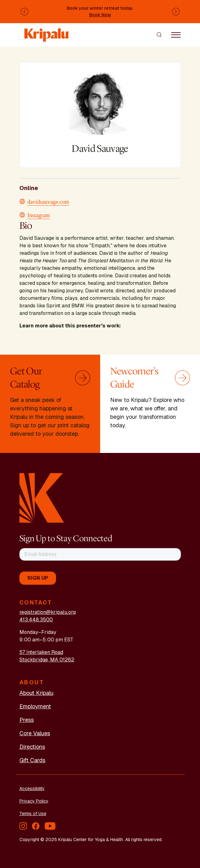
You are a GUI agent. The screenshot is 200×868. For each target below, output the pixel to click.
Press (27, 720)
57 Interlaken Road (41, 652)
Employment (35, 706)
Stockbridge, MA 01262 (47, 660)
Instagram (39, 215)
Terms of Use (33, 814)
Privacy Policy (34, 801)
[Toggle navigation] (176, 34)
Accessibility (32, 788)
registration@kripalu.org (48, 612)
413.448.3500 (36, 620)
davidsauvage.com (48, 201)
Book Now (100, 15)
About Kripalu (36, 693)
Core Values (35, 733)
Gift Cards (32, 760)
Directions (32, 747)
